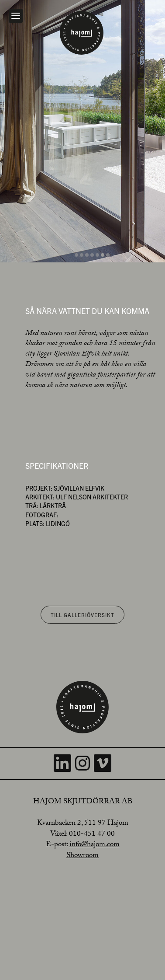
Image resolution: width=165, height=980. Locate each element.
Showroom (82, 856)
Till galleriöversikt (82, 615)
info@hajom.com (95, 845)
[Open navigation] (16, 16)
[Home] (82, 33)
